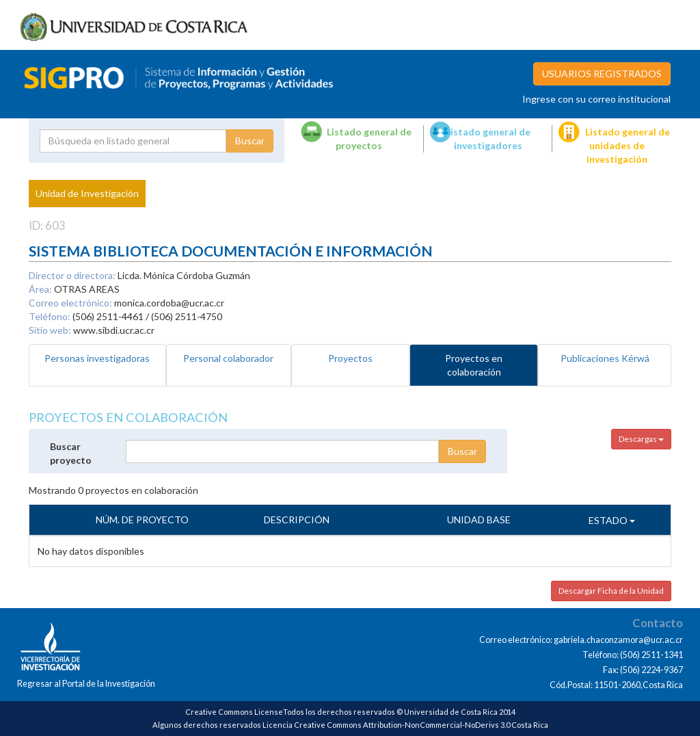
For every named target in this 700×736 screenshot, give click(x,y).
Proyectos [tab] (350, 358)
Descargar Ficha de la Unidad (611, 591)
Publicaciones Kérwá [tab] (605, 358)
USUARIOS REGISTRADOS (602, 74)
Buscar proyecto (71, 453)
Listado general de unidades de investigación (628, 145)
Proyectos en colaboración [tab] (474, 365)
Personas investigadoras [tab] (97, 358)
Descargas (641, 439)
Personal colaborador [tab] (228, 358)
